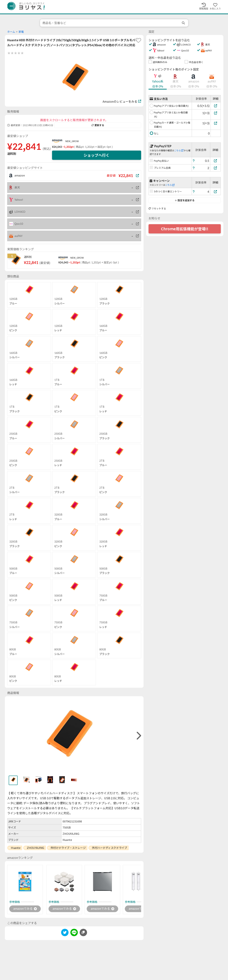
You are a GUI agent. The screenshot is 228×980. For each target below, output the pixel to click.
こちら (179, 150)
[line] (74, 933)
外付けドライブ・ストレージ (68, 848)
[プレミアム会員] (215, 168)
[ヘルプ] (194, 161)
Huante (16, 848)
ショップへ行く (96, 155)
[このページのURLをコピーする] (83, 932)
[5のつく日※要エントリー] (215, 192)
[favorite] (138, 40)
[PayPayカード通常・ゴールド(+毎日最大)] (216, 123)
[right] (138, 736)
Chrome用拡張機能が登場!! (185, 229)
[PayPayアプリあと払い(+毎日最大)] (216, 113)
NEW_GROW (72, 141)
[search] (184, 23)
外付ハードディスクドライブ (109, 848)
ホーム (11, 32)
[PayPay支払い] (215, 161)
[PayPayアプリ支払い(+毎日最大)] (216, 106)
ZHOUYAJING (35, 848)
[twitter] (65, 933)
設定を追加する (185, 200)
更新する (98, 125)
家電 (21, 32)
